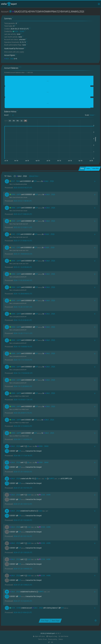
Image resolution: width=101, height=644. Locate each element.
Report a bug (52, 636)
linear (92, 115)
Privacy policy (53, 639)
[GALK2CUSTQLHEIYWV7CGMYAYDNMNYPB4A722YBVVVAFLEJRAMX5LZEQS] (9, 59)
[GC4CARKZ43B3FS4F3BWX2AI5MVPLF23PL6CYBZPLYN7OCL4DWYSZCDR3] (15, 234)
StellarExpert (9, 4)
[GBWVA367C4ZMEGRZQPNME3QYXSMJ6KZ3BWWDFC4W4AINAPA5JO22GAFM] (15, 194)
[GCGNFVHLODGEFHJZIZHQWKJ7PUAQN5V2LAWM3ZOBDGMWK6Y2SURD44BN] (45, 495)
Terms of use (42, 639)
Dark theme (63, 636)
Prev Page (45, 621)
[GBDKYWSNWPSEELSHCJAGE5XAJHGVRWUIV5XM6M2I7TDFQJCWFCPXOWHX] (43, 446)
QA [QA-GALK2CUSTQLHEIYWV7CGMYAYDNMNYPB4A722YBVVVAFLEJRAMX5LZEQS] (30, 446)
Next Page (56, 621)
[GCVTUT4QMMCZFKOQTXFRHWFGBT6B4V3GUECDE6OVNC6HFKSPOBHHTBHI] (15, 181)
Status (61, 639)
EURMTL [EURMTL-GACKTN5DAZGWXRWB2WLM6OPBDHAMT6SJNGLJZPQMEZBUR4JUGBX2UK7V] (53, 479)
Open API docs (39, 636)
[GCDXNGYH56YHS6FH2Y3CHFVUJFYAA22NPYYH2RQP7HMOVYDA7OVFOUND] (18, 31)
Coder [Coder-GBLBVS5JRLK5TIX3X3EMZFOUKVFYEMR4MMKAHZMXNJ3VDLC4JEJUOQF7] (31, 495)
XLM (36, 181)
